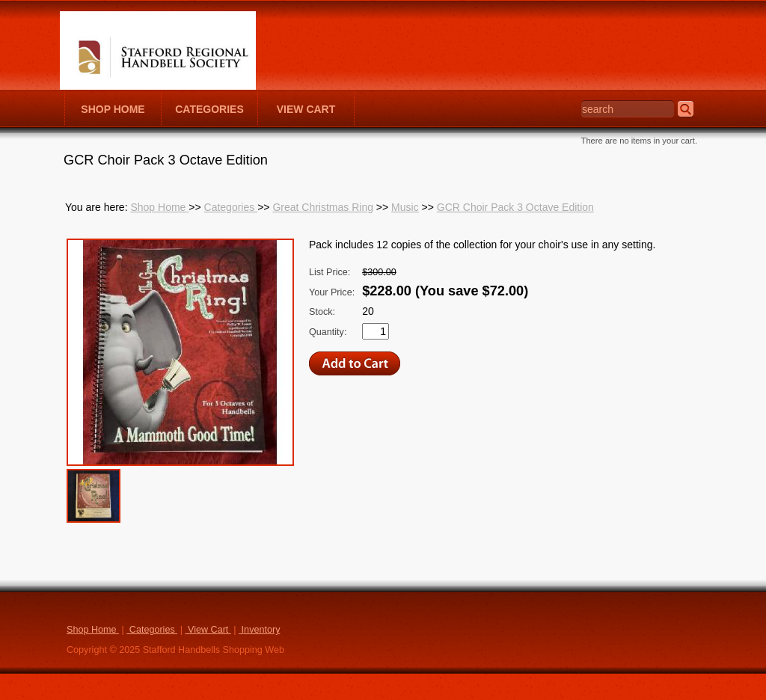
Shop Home (159, 207)
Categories (231, 207)
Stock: (322, 312)
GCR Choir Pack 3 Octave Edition (515, 207)
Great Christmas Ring (323, 207)
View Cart (208, 630)
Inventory (259, 630)
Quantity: (328, 332)
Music (405, 207)
